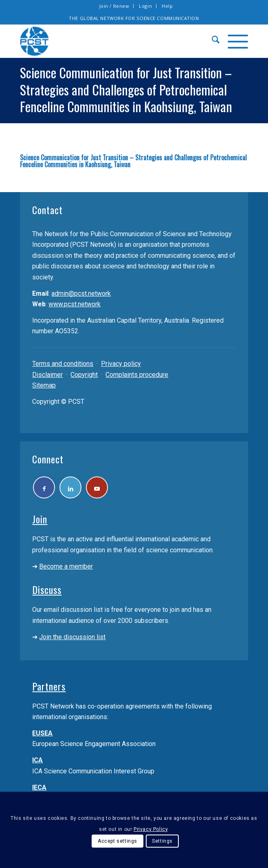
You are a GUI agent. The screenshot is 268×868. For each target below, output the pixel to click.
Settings (162, 841)
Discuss (47, 590)
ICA (37, 761)
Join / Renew (114, 6)
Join (40, 519)
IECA (39, 788)
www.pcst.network (75, 304)
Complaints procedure (137, 375)
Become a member (66, 567)
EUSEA (42, 734)
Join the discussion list (72, 637)
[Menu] (234, 41)
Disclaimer (47, 375)
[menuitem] (115, 6)
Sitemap (44, 385)
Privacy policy (121, 364)
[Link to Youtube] (98, 488)
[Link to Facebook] (44, 488)
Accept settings (118, 841)
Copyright (84, 375)
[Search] (212, 41)
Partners (49, 686)
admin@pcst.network (81, 293)
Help (167, 6)
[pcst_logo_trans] (111, 41)
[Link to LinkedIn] (71, 488)
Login (145, 6)
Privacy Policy (150, 829)
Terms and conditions (63, 364)
